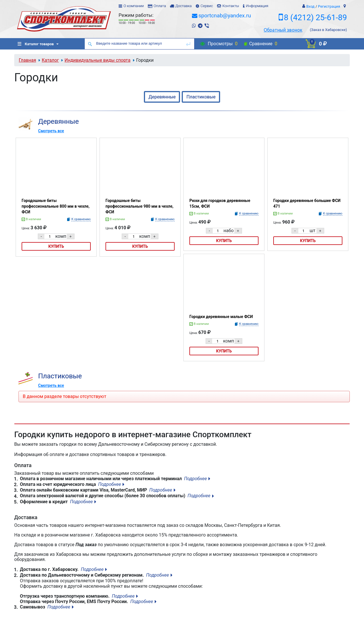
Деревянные (162, 97)
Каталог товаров (36, 44)
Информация (257, 6)
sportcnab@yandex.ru (225, 16)
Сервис (207, 6)
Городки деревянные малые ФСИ (221, 317)
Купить (56, 246)
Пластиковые (201, 97)
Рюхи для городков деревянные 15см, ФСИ (220, 203)
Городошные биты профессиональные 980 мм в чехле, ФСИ (139, 206)
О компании (134, 6)
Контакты (231, 6)
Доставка (183, 6)
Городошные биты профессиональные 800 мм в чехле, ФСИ (56, 206)
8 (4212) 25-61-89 (315, 17)
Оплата (160, 6)
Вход (310, 6)
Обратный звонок (283, 30)
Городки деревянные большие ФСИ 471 (307, 203)
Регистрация (329, 6)
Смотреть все (51, 131)
